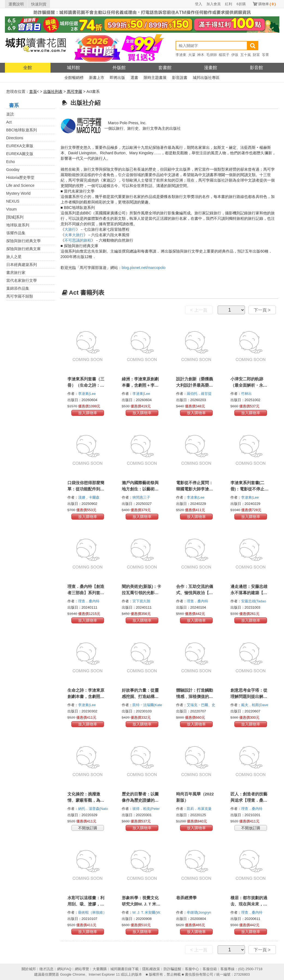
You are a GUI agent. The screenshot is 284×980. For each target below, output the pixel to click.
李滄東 (181, 55)
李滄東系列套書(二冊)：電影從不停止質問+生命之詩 (250, 489)
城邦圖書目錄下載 (125, 969)
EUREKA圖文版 (20, 154)
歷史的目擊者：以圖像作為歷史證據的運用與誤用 (140, 800)
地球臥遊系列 (18, 225)
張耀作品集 (16, 233)
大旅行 (70, 229)
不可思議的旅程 (78, 240)
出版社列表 (53, 91)
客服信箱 (210, 969)
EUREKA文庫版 (20, 146)
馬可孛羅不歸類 (20, 296)
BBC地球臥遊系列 (22, 130)
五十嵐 (246, 55)
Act (9, 122)
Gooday (13, 170)
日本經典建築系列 (22, 265)
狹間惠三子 (142, 497)
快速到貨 (39, 4)
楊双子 (224, 55)
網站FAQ (64, 969)
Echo (11, 162)
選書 (134, 78)
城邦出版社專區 (206, 78)
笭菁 (265, 55)
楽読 (10, 114)
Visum (12, 209)
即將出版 (117, 78)
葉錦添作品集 (18, 288)
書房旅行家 (16, 273)
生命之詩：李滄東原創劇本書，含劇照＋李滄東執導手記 (86, 696)
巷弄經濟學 (186, 898)
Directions (15, 138)
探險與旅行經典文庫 (23, 249)
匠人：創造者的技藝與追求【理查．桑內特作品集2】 (249, 800)
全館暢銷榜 (74, 78)
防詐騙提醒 (172, 969)
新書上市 (97, 78)
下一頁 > (262, 310)
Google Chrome (73, 974)
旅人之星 (14, 257)
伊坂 (235, 55)
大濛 (192, 55)
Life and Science (20, 185)
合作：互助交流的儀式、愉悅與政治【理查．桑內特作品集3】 (196, 593)
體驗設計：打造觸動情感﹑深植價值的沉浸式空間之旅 (195, 696)
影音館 (256, 68)
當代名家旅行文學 (22, 280)
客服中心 (192, 969)
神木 (201, 55)
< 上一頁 (199, 310)
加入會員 (214, 4)
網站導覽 (82, 969)
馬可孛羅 (75, 91)
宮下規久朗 (142, 601)
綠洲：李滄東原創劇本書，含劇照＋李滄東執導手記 (140, 385)
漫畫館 (211, 68)
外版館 (119, 68)
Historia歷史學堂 (20, 177)
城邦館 (73, 68)
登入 (199, 4)
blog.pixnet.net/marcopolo (144, 268)
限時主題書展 (155, 78)
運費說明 (16, 4)
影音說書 (180, 78)
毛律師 (211, 55)
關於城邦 (29, 969)
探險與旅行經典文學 (23, 241)
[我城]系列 (15, 217)
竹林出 (247, 394)
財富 (256, 55)
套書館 (165, 68)
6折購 (241, 4)
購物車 (267, 4)
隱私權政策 (151, 969)
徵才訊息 (46, 969)
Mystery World (18, 193)
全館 (28, 68)
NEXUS (13, 201)
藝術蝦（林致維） (93, 912)
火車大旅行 (74, 235)
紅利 (229, 4)
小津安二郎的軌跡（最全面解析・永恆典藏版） (249, 385)
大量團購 (100, 969)
